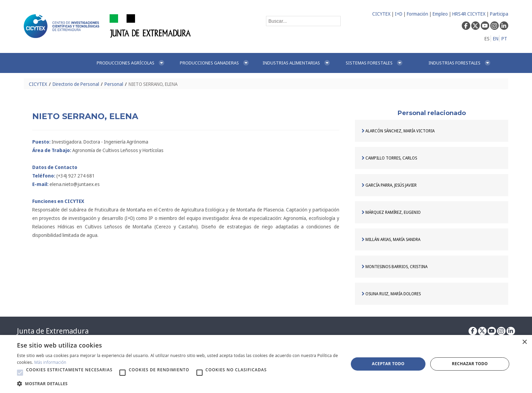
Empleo (440, 14)
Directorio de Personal (76, 84)
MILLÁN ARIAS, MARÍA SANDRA (391, 239)
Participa (499, 14)
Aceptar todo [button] (388, 364)
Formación (417, 14)
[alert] (266, 364)
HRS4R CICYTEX (469, 14)
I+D (399, 14)
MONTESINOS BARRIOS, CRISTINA (395, 267)
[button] (20, 373)
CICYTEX (381, 14)
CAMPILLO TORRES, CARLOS (389, 158)
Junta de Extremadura (53, 331)
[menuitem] (131, 63)
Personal (114, 84)
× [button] (524, 342)
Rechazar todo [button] (470, 364)
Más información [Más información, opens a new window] (50, 362)
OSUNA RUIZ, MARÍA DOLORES (391, 294)
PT (504, 39)
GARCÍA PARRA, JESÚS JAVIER (389, 185)
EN (496, 39)
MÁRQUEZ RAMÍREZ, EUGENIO (391, 212)
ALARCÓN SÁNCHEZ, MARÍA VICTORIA (398, 131)
